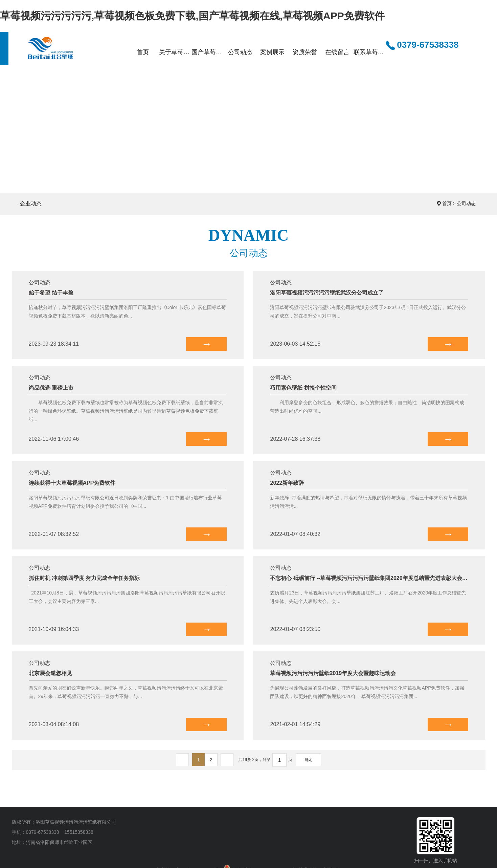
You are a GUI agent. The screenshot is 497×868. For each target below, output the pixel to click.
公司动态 (466, 203)
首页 (447, 203)
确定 (309, 760)
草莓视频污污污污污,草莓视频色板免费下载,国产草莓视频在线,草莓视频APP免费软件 (192, 16)
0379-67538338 (422, 45)
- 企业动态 (29, 204)
